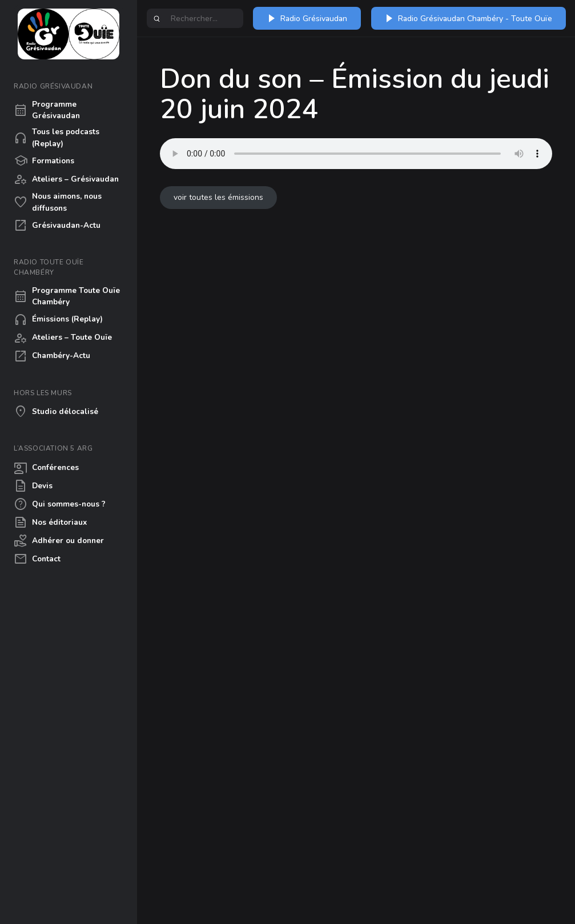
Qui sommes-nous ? (60, 504)
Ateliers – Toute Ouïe (63, 338)
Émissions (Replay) (58, 320)
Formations (44, 161)
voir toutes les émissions (218, 197)
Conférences (46, 468)
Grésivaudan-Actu (57, 226)
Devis (33, 486)
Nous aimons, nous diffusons (58, 202)
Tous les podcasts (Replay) (57, 137)
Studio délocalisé (56, 412)
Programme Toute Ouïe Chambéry (67, 296)
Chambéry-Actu (52, 356)
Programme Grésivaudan (47, 110)
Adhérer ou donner (59, 541)
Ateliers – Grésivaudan (66, 179)
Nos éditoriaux (50, 523)
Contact (37, 559)
